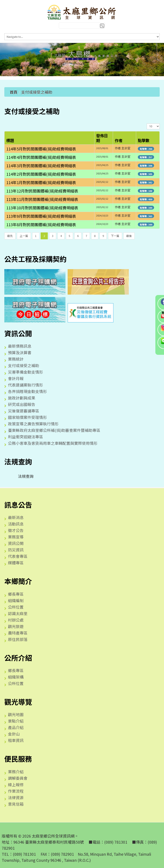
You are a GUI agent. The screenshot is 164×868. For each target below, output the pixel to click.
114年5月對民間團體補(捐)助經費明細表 (41, 149)
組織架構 (16, 677)
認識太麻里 (18, 613)
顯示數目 (147, 123)
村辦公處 (16, 620)
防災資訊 (16, 550)
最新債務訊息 (20, 346)
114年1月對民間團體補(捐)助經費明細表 (41, 182)
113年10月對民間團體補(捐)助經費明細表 (42, 208)
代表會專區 (18, 556)
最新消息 (16, 517)
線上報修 (16, 784)
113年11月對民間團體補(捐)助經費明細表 (42, 199)
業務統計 (16, 359)
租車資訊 (16, 740)
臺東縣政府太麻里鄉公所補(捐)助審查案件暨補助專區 (54, 430)
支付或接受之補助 (24, 365)
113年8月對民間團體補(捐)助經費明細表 (41, 224)
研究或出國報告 (22, 404)
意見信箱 (16, 804)
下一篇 (115, 236)
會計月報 (16, 378)
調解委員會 (18, 778)
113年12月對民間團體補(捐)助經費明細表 (42, 191)
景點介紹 (16, 721)
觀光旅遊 (16, 626)
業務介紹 (16, 772)
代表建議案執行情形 (25, 385)
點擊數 (144, 140)
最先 (10, 236)
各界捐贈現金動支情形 (27, 391)
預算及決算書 (20, 352)
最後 (129, 236)
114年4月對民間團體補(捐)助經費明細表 (41, 157)
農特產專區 (18, 633)
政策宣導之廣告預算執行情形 (33, 424)
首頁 (14, 92)
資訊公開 (16, 543)
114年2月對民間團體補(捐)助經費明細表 (41, 174)
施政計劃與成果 (22, 398)
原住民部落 (18, 639)
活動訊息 (16, 524)
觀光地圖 (16, 714)
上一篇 (24, 236)
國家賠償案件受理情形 (27, 417)
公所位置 (16, 607)
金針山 (14, 734)
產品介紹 (16, 727)
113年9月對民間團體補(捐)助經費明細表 (41, 216)
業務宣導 (16, 537)
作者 (119, 140)
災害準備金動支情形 (25, 372)
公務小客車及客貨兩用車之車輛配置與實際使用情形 (53, 443)
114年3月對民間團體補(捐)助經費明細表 (41, 166)
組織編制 (16, 600)
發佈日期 (102, 138)
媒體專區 (16, 563)
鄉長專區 (16, 594)
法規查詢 (22, 476)
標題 (10, 140)
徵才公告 (16, 530)
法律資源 (16, 797)
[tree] (82, 476)
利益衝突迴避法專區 (25, 437)
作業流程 (16, 791)
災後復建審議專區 (24, 411)
